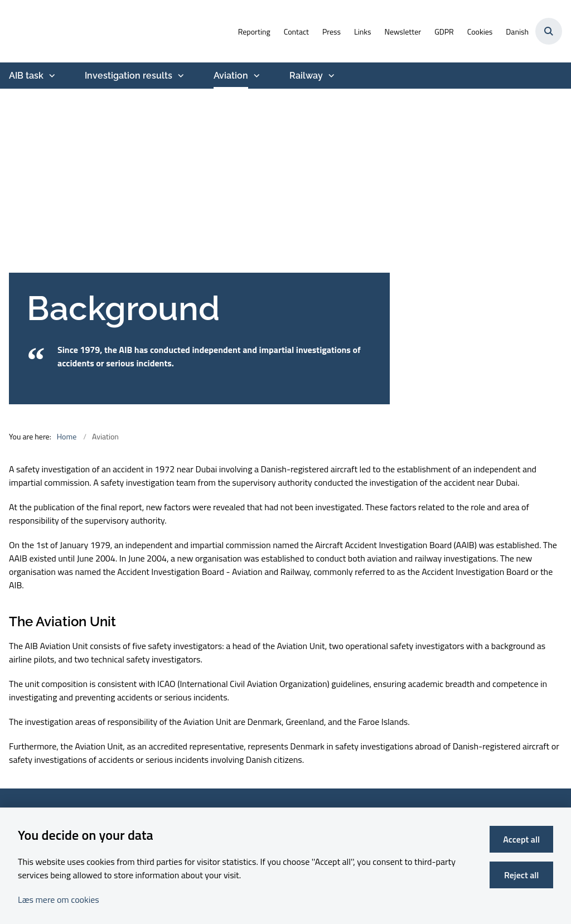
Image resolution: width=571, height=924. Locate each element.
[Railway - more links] (330, 76)
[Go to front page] (4, 31)
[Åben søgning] (549, 31)
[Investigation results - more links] (180, 76)
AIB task (26, 76)
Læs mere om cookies (59, 899)
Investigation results (129, 76)
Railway (306, 76)
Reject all (521, 875)
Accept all (521, 839)
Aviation (231, 76)
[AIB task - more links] (51, 76)
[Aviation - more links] (255, 76)
